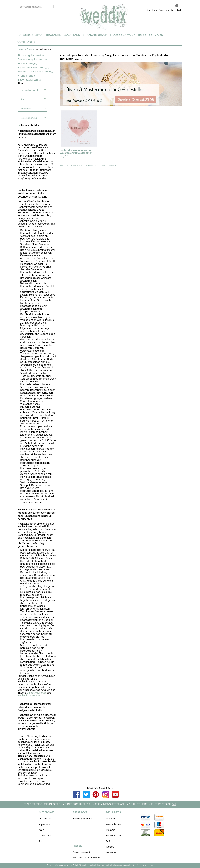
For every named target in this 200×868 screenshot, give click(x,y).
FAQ (108, 841)
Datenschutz (45, 836)
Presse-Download (81, 852)
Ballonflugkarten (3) (30, 80)
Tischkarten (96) (27, 64)
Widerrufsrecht (114, 836)
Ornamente (25, 109)
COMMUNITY (26, 42)
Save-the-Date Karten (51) (33, 68)
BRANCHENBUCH (95, 35)
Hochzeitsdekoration (29, 696)
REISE (142, 35)
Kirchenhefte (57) (28, 76)
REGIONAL (53, 35)
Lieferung (111, 819)
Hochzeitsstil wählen (30, 90)
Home (21, 49)
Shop (29, 49)
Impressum (44, 824)
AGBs (41, 830)
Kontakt (110, 847)
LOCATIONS (72, 35)
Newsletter (111, 852)
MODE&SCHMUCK (123, 35)
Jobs (41, 841)
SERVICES (156, 35)
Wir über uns (45, 819)
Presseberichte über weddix (86, 858)
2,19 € (64, 157)
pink (22, 99)
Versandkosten (113, 824)
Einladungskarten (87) (31, 56)
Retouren (111, 830)
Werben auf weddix (82, 819)
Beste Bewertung (28, 118)
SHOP (39, 35)
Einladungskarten (36, 693)
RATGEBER (25, 35)
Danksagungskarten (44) (32, 60)
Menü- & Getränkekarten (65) (35, 72)
